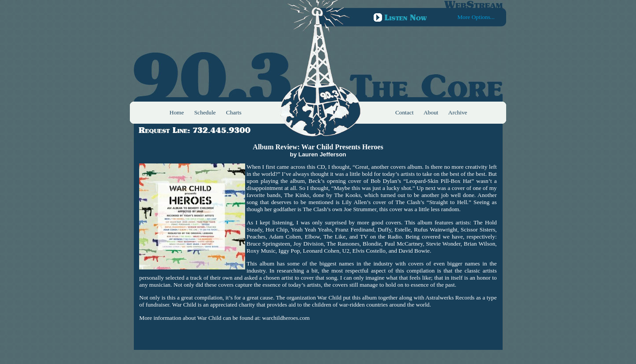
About (431, 112)
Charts (234, 112)
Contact (404, 112)
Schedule (205, 112)
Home (177, 112)
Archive (458, 112)
